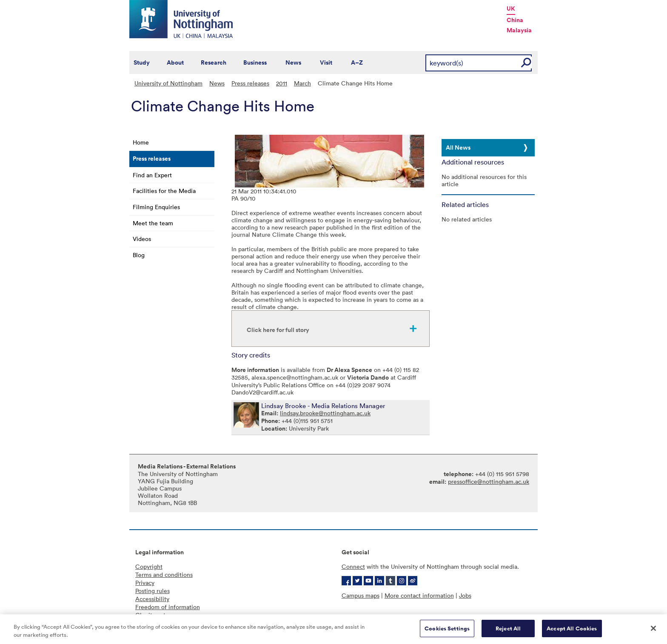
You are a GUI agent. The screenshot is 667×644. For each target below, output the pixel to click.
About (175, 62)
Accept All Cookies (572, 633)
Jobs (465, 595)
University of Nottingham (168, 83)
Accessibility (152, 599)
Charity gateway (157, 615)
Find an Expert (152, 175)
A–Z (357, 62)
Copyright (149, 566)
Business (255, 62)
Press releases (250, 83)
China (515, 20)
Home (141, 142)
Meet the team (153, 223)
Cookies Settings (447, 633)
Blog (139, 255)
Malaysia (519, 30)
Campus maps (361, 595)
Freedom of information (168, 607)
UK (511, 9)
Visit (326, 62)
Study (142, 62)
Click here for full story (278, 330)
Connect (353, 566)
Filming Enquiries (156, 207)
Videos (142, 239)
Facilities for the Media (164, 191)
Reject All (508, 633)
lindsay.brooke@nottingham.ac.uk (325, 413)
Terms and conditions (164, 574)
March (302, 83)
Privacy (145, 583)
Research (214, 62)
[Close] (653, 633)
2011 (282, 83)
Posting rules (152, 591)
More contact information (419, 595)
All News (458, 148)
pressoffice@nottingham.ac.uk (489, 481)
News (293, 62)
